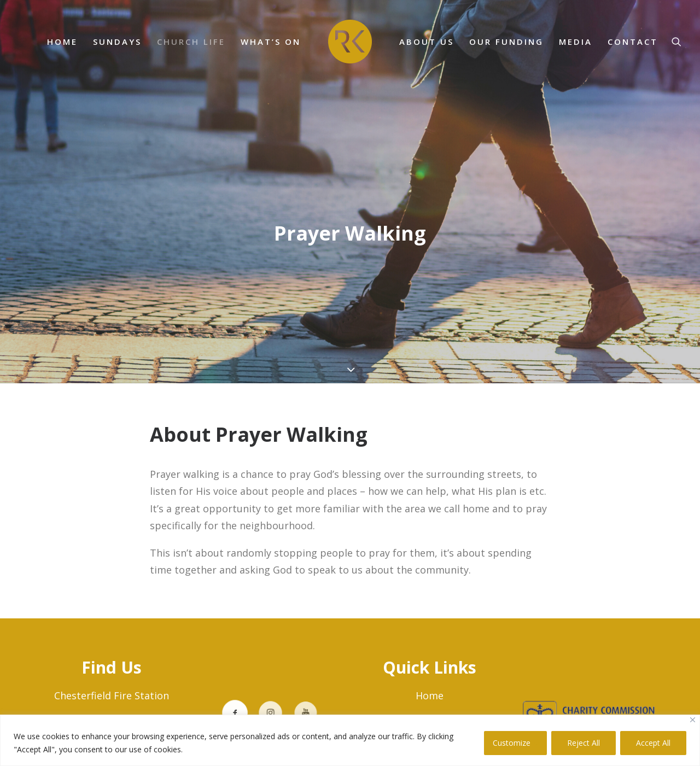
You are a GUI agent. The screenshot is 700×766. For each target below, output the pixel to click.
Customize (512, 743)
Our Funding (506, 42)
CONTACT (633, 42)
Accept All (653, 743)
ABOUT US (427, 42)
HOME (62, 42)
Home (430, 695)
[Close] (693, 720)
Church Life (191, 42)
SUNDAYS (117, 42)
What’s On (271, 42)
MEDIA (576, 42)
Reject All (584, 743)
